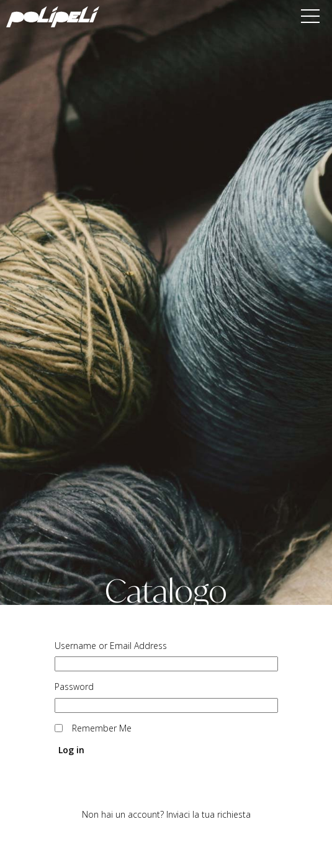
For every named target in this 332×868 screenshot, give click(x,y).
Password (74, 687)
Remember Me (102, 728)
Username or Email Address (111, 646)
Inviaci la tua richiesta (209, 814)
